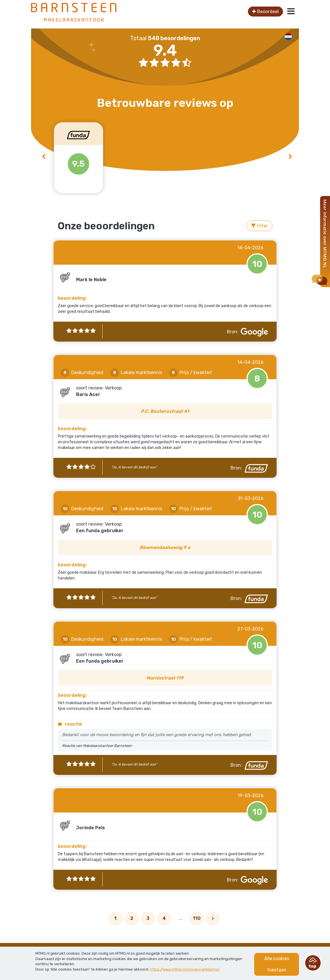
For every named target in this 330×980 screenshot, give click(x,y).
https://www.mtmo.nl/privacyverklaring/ (185, 969)
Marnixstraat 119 (165, 678)
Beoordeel (265, 12)
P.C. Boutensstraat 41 (165, 411)
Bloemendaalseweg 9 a (165, 547)
